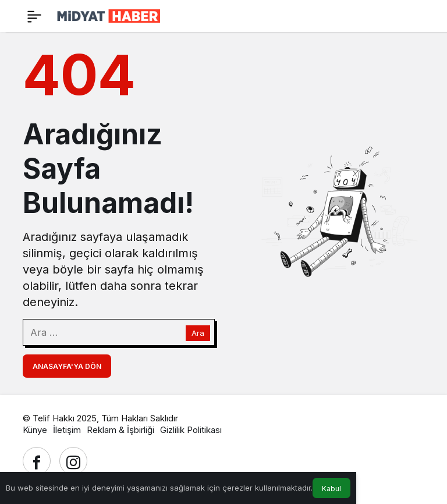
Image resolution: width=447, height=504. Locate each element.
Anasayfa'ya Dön (67, 366)
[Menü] (34, 16)
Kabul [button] (331, 489)
